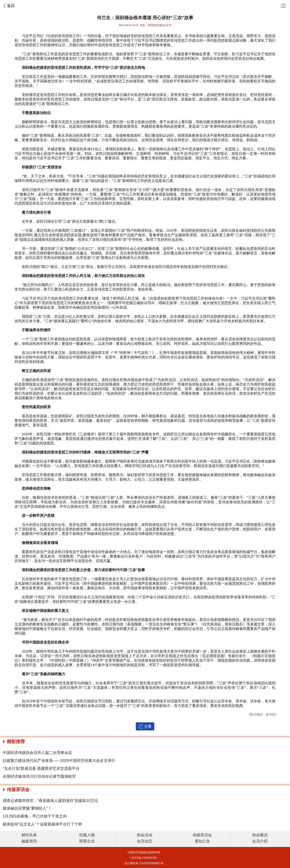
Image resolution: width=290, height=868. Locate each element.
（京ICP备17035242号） (144, 858)
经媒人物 (87, 835)
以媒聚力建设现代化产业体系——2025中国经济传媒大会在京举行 (59, 761)
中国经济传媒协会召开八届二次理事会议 (37, 753)
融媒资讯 (29, 841)
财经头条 (29, 835)
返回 (11, 6)
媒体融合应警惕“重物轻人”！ (27, 808)
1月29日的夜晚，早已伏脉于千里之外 (35, 816)
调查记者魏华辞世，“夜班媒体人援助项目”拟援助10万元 (50, 801)
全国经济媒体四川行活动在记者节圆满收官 (39, 776)
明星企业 (87, 841)
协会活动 (145, 835)
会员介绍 (260, 841)
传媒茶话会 (202, 835)
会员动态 (145, 841)
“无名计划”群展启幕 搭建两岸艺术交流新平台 (41, 769)
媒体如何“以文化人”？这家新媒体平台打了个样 (42, 824)
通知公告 (202, 841)
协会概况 (260, 835)
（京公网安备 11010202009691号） (144, 863)
